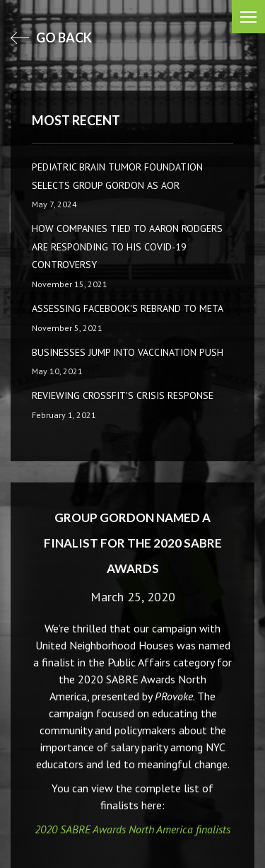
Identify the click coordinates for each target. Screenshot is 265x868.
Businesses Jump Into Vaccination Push (128, 352)
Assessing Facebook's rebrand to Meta (128, 308)
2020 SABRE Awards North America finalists (132, 829)
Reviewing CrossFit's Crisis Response (123, 395)
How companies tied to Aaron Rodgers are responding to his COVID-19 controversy (127, 247)
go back (51, 37)
